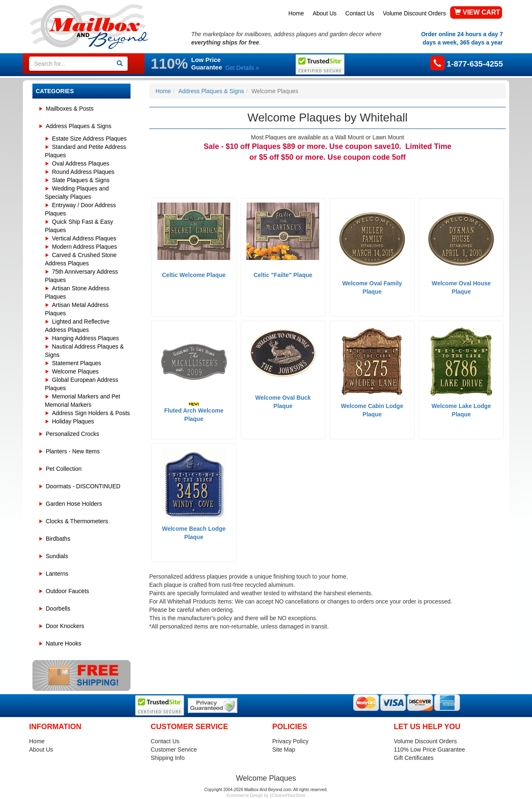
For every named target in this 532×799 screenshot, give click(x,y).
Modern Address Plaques (84, 247)
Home (296, 13)
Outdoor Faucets (67, 591)
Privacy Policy (290, 741)
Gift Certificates (414, 758)
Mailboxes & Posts (70, 109)
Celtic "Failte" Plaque (283, 275)
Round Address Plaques (83, 172)
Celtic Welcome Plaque (194, 275)
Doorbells (58, 609)
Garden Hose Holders (74, 504)
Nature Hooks (64, 643)
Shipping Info (168, 758)
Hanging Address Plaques (85, 338)
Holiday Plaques (73, 421)
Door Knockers (65, 626)
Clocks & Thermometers (77, 521)
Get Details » (242, 68)
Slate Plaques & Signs (81, 180)
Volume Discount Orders (414, 13)
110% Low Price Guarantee (430, 750)
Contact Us (360, 13)
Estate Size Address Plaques (89, 139)
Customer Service (174, 750)
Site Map (284, 750)
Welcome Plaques (75, 371)
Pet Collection (64, 469)
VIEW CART (477, 12)
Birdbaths (58, 539)
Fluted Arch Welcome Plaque (194, 412)
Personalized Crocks (72, 434)
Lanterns (57, 574)
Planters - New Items (73, 451)
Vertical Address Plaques (84, 238)
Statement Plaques (76, 363)
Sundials (57, 556)
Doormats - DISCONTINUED (83, 486)
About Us (325, 13)
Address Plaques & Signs (79, 126)
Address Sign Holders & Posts (91, 413)
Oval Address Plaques (81, 163)
